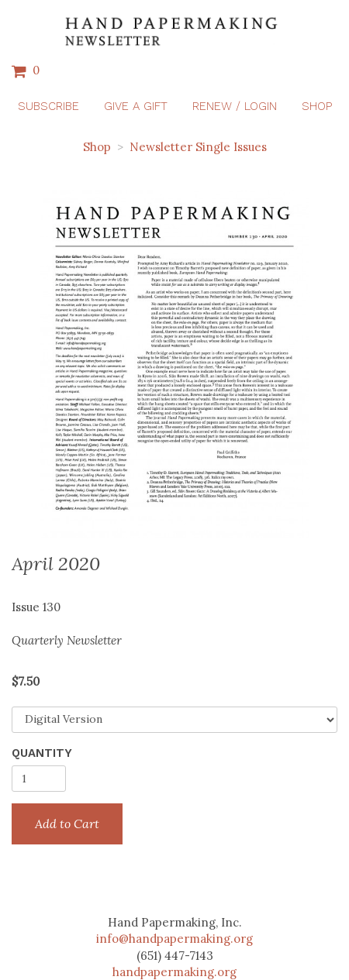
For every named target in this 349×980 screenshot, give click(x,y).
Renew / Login (235, 106)
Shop (317, 106)
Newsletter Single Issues (198, 147)
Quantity (42, 753)
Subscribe (48, 106)
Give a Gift (136, 106)
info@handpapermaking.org (174, 939)
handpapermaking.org (174, 972)
